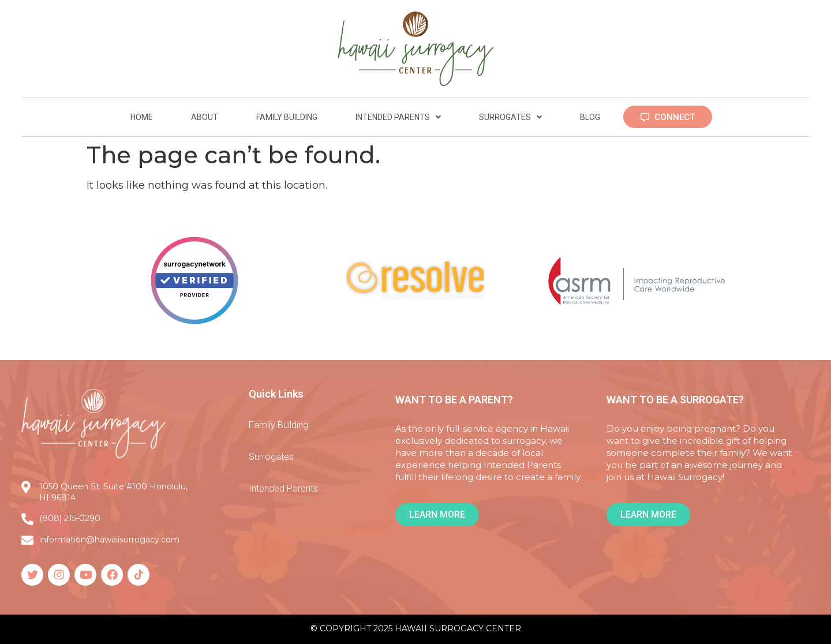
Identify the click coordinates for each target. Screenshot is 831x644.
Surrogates (510, 117)
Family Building (287, 117)
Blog (590, 117)
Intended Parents (398, 117)
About (205, 117)
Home (142, 117)
